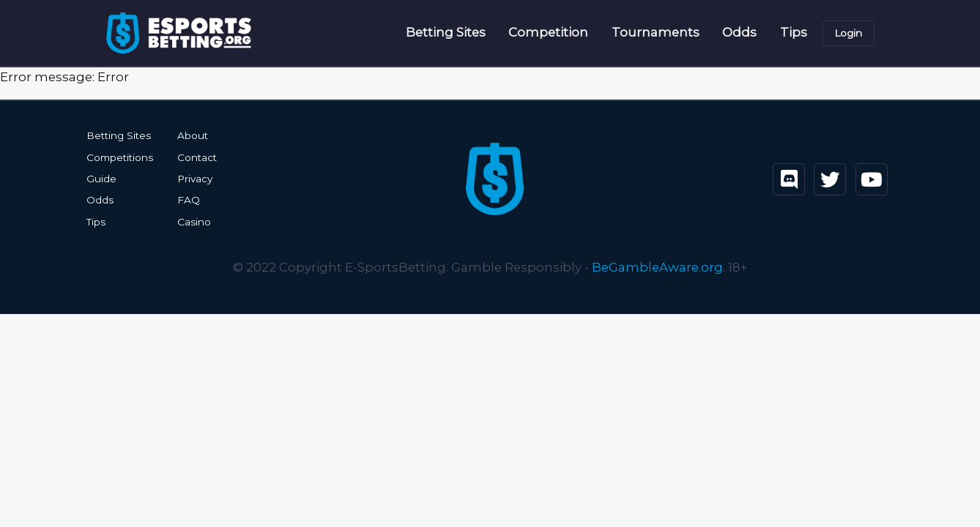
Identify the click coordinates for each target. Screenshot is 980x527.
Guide (101, 179)
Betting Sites (446, 32)
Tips (794, 32)
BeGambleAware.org (657, 267)
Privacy (195, 179)
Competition (548, 32)
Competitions (120, 157)
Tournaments (656, 32)
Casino (194, 222)
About (193, 135)
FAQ (189, 200)
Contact (197, 157)
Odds (739, 32)
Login (848, 33)
